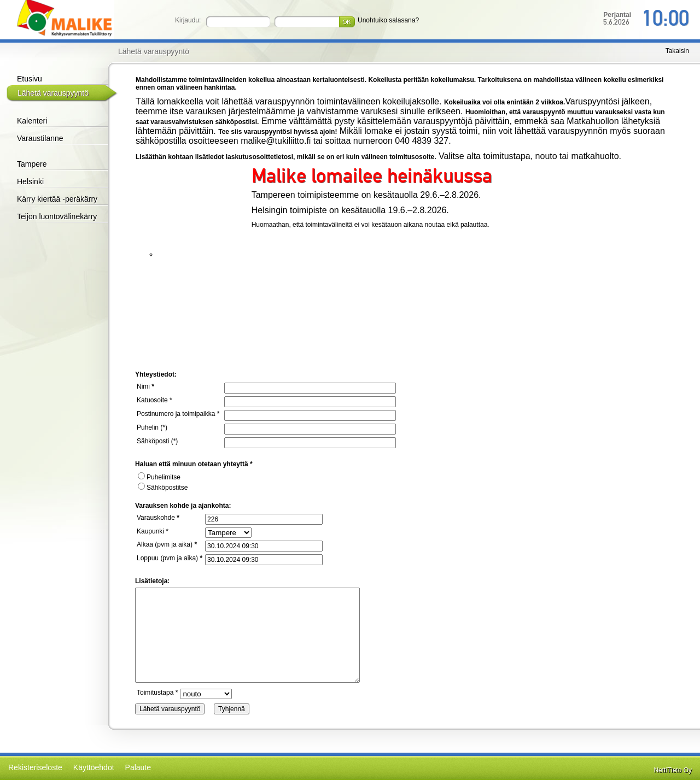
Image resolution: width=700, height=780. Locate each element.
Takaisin (677, 51)
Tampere (32, 164)
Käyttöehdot (94, 767)
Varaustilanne (40, 138)
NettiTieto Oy (673, 770)
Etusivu (30, 79)
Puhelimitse (159, 477)
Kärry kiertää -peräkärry (57, 199)
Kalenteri (32, 121)
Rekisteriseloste (35, 767)
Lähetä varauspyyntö (53, 93)
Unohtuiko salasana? (388, 20)
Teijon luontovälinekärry (57, 216)
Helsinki (30, 181)
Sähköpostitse (163, 488)
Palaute (138, 767)
